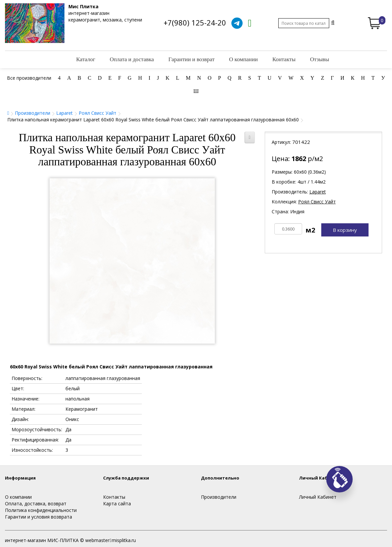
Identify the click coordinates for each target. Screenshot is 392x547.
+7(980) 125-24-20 (195, 22)
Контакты (284, 59)
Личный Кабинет (318, 497)
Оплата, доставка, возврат (36, 504)
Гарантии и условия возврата (39, 517)
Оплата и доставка (132, 59)
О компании (243, 59)
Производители (33, 113)
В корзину (345, 230)
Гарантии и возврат (192, 59)
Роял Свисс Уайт (98, 113)
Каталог (86, 59)
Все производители (29, 78)
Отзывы (320, 59)
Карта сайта (117, 504)
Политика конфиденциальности (41, 510)
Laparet (64, 113)
